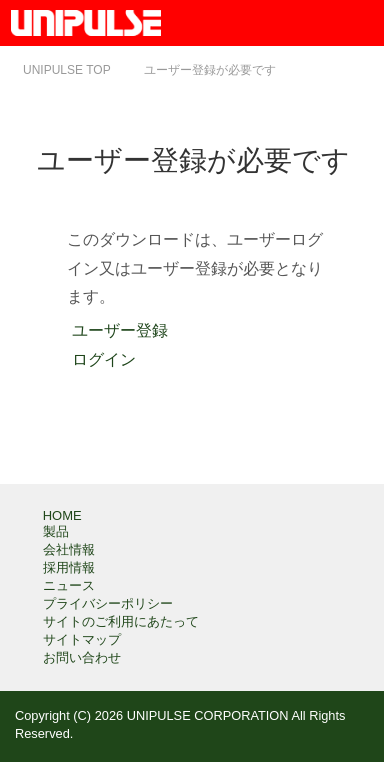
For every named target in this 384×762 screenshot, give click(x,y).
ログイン (101, 359)
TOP (67, 70)
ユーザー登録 (117, 330)
